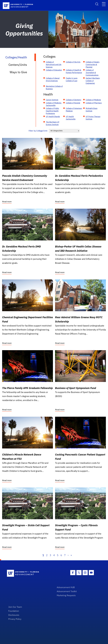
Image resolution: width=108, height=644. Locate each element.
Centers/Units (18, 65)
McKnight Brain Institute (92, 110)
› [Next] (68, 555)
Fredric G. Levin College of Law (72, 79)
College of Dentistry (74, 100)
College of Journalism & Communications (92, 73)
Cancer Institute (52, 100)
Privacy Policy (15, 619)
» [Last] (71, 555)
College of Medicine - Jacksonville (54, 104)
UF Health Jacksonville (71, 118)
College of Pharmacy (94, 103)
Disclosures (14, 615)
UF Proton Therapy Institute (93, 118)
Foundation (14, 611)
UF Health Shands (53, 117)
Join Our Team (15, 607)
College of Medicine (93, 100)
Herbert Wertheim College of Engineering (93, 81)
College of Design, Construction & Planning (93, 65)
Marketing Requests (66, 595)
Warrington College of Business (54, 87)
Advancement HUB (66, 587)
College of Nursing (73, 103)
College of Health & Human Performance (74, 71)
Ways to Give (18, 72)
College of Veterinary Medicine (74, 110)
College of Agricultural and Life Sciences (54, 65)
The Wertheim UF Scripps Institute (53, 123)
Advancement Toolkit (67, 591)
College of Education (54, 70)
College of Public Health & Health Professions (52, 111)
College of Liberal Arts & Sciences (53, 79)
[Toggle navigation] (104, 4)
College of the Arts (73, 62)
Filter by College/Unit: (38, 131)
